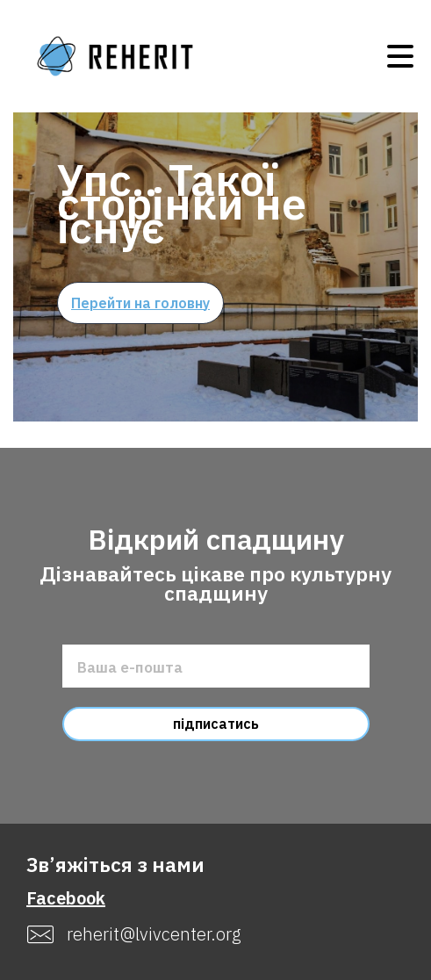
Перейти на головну (140, 303)
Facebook (66, 898)
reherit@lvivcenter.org (154, 934)
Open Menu (400, 56)
